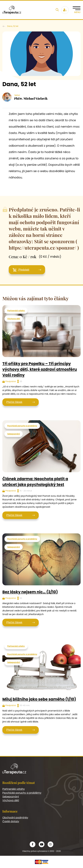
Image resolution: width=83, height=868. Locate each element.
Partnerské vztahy (16, 311)
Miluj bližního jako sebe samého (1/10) (39, 699)
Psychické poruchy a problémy (22, 426)
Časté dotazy (11, 821)
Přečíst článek (14, 402)
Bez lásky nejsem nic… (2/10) (30, 592)
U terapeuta (4, 26)
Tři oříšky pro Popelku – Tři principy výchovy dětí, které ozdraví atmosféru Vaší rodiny (40, 369)
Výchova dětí (14, 319)
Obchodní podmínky (15, 818)
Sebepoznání (14, 434)
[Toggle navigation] (77, 10)
